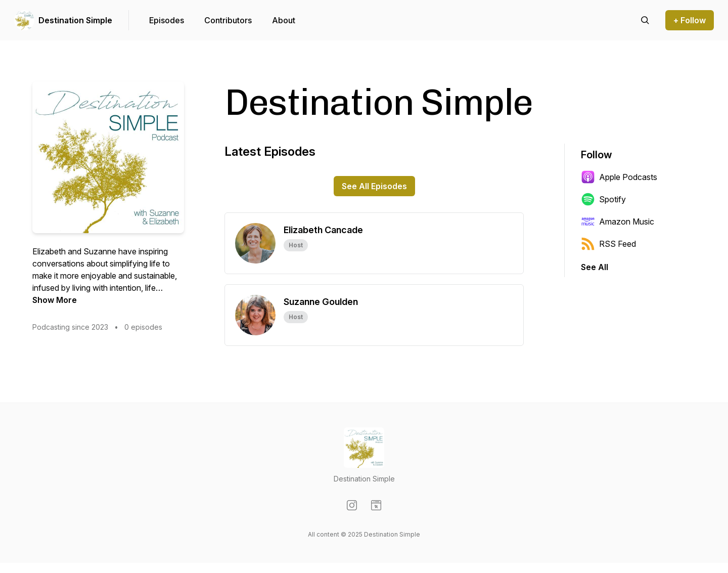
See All (595, 267)
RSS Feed (608, 244)
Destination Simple (75, 20)
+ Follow (690, 20)
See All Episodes (374, 186)
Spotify (603, 199)
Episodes (167, 20)
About (284, 20)
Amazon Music (618, 222)
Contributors (228, 20)
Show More (55, 300)
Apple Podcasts (619, 177)
